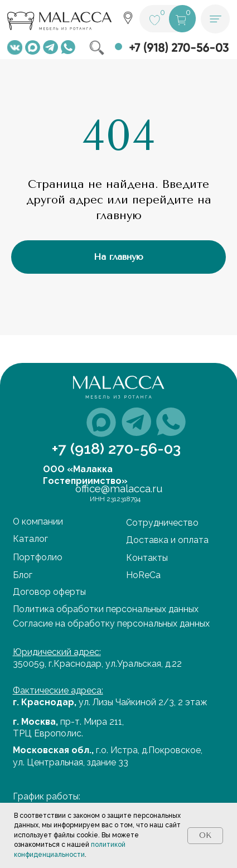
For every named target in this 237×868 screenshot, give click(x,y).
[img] (15, 48)
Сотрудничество (162, 523)
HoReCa (143, 575)
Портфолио (38, 557)
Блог (23, 575)
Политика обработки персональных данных (106, 609)
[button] (215, 19)
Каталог (30, 539)
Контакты (147, 558)
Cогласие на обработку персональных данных (111, 624)
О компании (38, 522)
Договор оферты (49, 592)
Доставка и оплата (167, 540)
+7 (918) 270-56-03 (116, 448)
